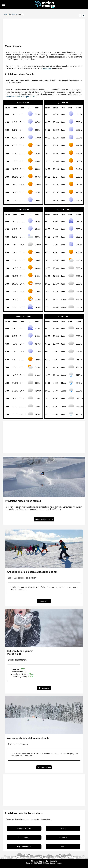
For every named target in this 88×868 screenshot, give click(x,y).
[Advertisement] (44, 437)
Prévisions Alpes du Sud (44, 519)
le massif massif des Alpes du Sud (21, 97)
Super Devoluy (24, 838)
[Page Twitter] (83, 15)
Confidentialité (51, 861)
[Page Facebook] (80, 15)
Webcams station (44, 767)
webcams (47, 68)
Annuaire (44, 601)
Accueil (7, 14)
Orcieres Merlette (24, 828)
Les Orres (63, 838)
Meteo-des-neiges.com (53, 863)
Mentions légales (38, 861)
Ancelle (14, 14)
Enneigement (44, 688)
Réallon (63, 828)
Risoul (63, 847)
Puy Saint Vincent (24, 847)
